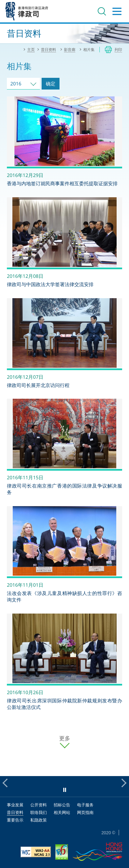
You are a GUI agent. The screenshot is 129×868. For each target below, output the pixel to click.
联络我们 (39, 812)
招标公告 (62, 805)
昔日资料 (15, 812)
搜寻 (102, 11)
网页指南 (85, 812)
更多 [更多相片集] (65, 738)
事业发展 (15, 805)
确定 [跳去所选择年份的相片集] (51, 83)
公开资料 (39, 805)
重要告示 (15, 820)
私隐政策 (39, 820)
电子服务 (85, 805)
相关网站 (62, 812)
